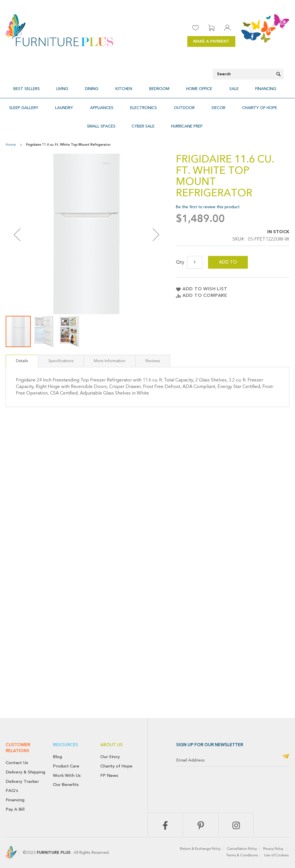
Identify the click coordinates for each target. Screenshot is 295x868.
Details (22, 345)
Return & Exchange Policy (200, 849)
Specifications (61, 345)
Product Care (66, 766)
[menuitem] (49, 86)
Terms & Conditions (242, 856)
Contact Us (17, 763)
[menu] (147, 86)
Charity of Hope (116, 766)
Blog (57, 757)
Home (11, 129)
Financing (15, 800)
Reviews (153, 345)
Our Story (110, 757)
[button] (44, 316)
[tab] (22, 345)
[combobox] (248, 74)
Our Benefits (66, 784)
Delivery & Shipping (25, 772)
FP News (109, 775)
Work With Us (67, 775)
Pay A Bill (15, 809)
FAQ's (12, 790)
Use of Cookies (277, 856)
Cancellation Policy (242, 849)
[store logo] (59, 30)
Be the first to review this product (208, 191)
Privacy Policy (274, 849)
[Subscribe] (286, 757)
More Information (110, 345)
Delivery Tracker (22, 781)
